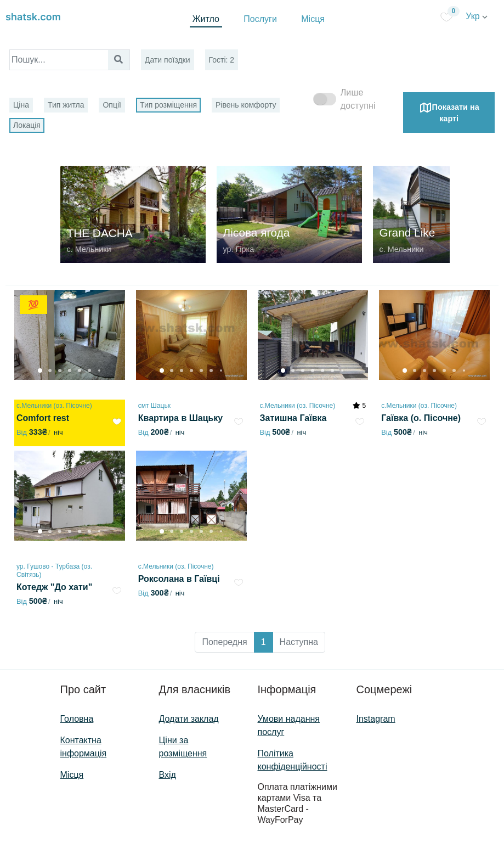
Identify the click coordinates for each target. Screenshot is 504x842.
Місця (313, 19)
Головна (77, 719)
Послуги (260, 19)
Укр (477, 16)
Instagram (376, 719)
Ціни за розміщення (183, 747)
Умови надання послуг (289, 725)
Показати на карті (449, 112)
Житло (206, 19)
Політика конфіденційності (293, 760)
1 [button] (264, 642)
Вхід (168, 775)
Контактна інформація (84, 747)
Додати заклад (189, 719)
